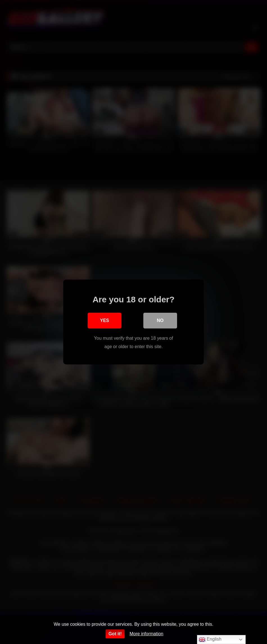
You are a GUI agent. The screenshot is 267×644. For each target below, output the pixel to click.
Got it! (115, 634)
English (210, 640)
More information (146, 634)
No (160, 320)
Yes (105, 320)
